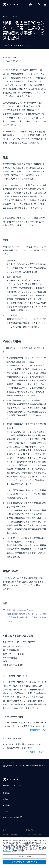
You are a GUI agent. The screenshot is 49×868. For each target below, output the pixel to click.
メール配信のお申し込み (35, 730)
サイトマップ (7, 830)
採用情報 (6, 805)
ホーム (5, 17)
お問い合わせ (31, 830)
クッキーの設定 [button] (15, 849)
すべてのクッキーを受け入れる (25, 862)
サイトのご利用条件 (10, 834)
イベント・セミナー (37, 752)
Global (14, 785)
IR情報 (5, 799)
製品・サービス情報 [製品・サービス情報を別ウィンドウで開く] (11, 817)
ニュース (14, 17)
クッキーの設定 (25, 856)
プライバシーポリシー (34, 834)
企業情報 (6, 793)
